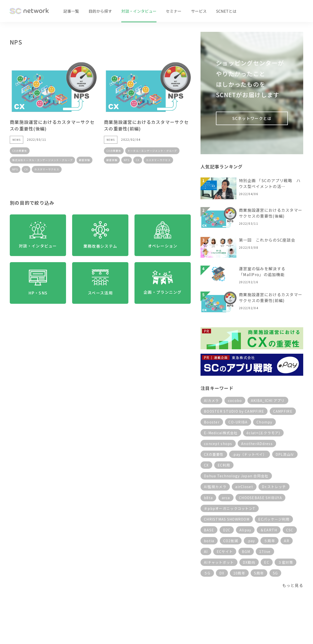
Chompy (264, 422)
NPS (15, 169)
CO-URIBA (238, 422)
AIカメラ (211, 400)
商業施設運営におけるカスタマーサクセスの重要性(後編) (271, 213)
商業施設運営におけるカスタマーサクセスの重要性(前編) (271, 297)
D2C (227, 530)
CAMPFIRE (283, 411)
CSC (290, 530)
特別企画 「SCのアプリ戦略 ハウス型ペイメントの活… (270, 183)
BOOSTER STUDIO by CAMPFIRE (234, 411)
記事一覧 (71, 11)
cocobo (235, 400)
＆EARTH (269, 530)
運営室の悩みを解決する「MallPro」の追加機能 (262, 271)
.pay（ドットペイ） (250, 454)
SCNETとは (226, 11)
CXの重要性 (20, 151)
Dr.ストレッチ (274, 487)
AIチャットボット (219, 562)
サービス (199, 11)
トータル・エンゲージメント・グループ (152, 151)
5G (275, 573)
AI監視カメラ (215, 487)
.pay (251, 541)
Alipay (245, 530)
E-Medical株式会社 (221, 433)
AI (206, 551)
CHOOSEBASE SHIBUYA (260, 498)
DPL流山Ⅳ (285, 454)
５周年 (269, 541)
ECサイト (225, 551)
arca (226, 498)
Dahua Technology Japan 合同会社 (236, 476)
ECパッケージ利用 (274, 519)
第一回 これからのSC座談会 (267, 240)
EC (267, 562)
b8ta (208, 498)
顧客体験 (84, 160)
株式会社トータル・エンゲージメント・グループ (42, 160)
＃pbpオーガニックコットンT (230, 508)
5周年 (259, 573)
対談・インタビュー (139, 11)
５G (207, 573)
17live (265, 551)
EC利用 (224, 465)
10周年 (239, 573)
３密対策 (285, 562)
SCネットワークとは (252, 118)
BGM (246, 551)
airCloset (244, 487)
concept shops (218, 444)
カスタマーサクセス (47, 169)
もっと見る (293, 585)
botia (209, 541)
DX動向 (249, 562)
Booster (212, 422)
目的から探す (100, 11)
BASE (209, 530)
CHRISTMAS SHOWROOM (227, 519)
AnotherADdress (257, 444)
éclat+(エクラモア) (263, 433)
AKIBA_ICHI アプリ (268, 400)
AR (287, 541)
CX (26, 169)
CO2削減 (231, 541)
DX (222, 573)
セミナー (174, 11)
